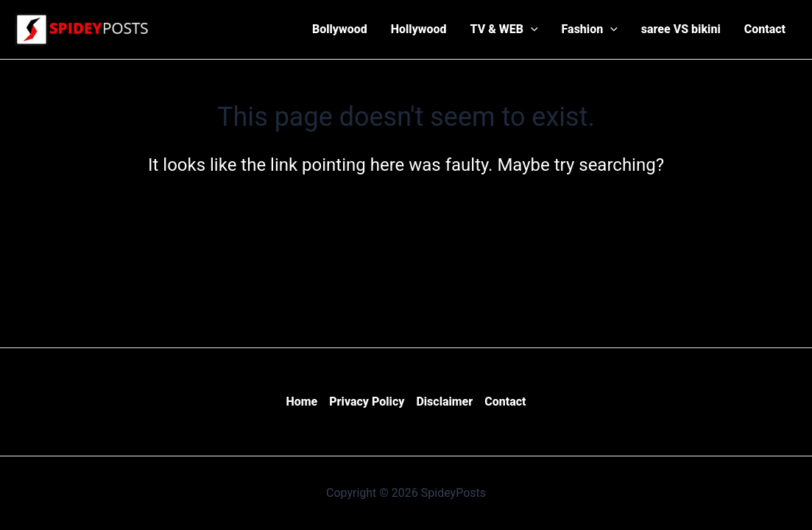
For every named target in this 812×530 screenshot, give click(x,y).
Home (301, 402)
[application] (531, 29)
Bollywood (340, 29)
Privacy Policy (367, 402)
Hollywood (419, 29)
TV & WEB (504, 29)
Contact (765, 29)
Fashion (590, 29)
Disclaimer (444, 402)
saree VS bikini (681, 29)
